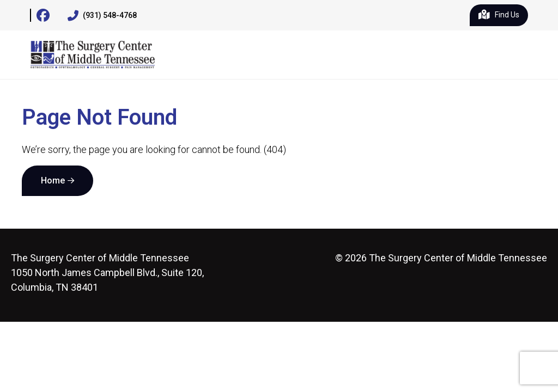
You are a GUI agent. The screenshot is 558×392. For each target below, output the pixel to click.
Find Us (499, 15)
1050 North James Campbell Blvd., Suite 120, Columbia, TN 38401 (107, 272)
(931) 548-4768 (102, 16)
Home (53, 180)
